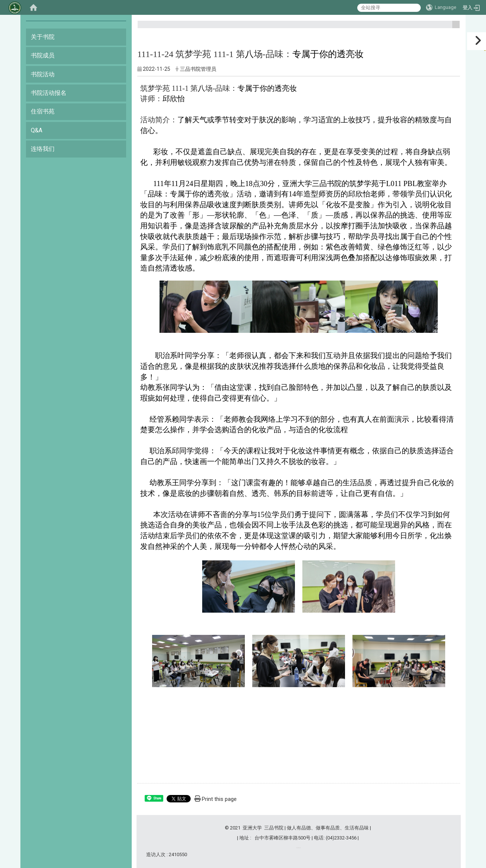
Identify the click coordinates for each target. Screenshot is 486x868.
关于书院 (43, 37)
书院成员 (43, 55)
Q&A (37, 130)
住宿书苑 (43, 111)
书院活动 (43, 74)
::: (453, 28)
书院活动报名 (49, 93)
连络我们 (43, 149)
